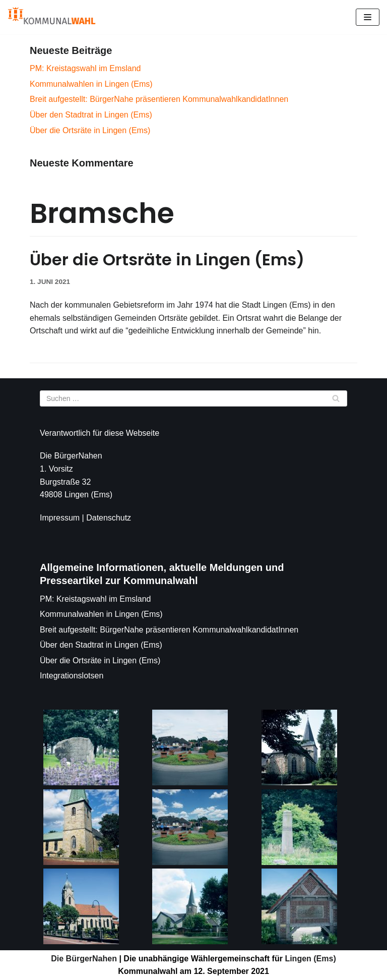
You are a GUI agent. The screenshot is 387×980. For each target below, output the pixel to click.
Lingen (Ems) (309, 959)
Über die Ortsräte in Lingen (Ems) (90, 130)
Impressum (60, 518)
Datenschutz (109, 518)
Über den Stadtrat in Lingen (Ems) (91, 115)
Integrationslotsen (72, 676)
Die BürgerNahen (84, 959)
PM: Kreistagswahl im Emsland (85, 68)
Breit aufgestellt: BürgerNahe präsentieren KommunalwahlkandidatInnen (159, 99)
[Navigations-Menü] (368, 17)
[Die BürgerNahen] (52, 17)
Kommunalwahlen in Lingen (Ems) (91, 84)
